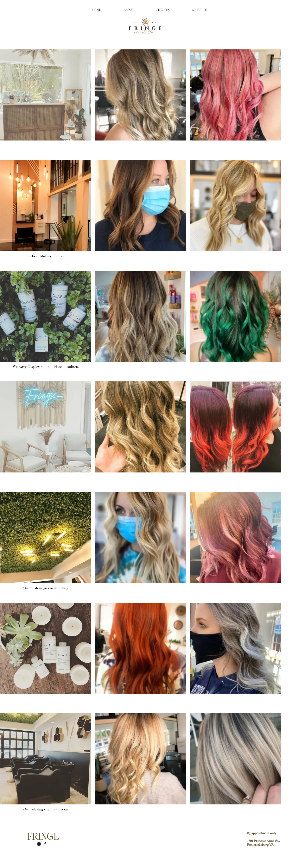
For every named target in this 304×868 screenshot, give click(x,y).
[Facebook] (45, 844)
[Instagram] (39, 844)
